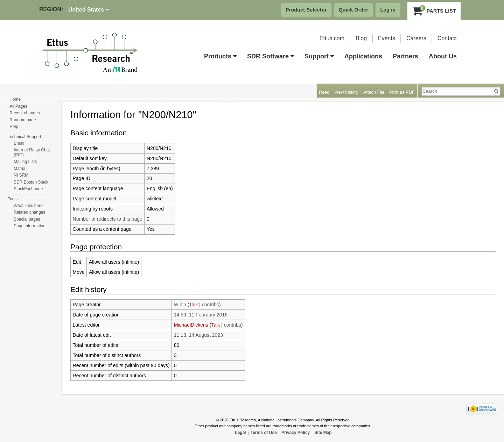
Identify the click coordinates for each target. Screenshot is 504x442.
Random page (23, 120)
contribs (211, 305)
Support (319, 56)
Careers (416, 38)
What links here (28, 206)
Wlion (180, 305)
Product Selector (306, 10)
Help (14, 127)
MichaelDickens (191, 325)
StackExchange (28, 189)
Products (220, 56)
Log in (388, 10)
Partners (405, 56)
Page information (30, 226)
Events (387, 38)
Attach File (374, 92)
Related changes (29, 212)
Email (19, 143)
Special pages (27, 219)
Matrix (19, 169)
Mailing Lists (25, 162)
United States (89, 10)
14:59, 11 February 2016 (201, 315)
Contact (447, 38)
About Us (443, 56)
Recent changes (25, 113)
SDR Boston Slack (31, 182)
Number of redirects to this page (108, 219)
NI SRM (21, 175)
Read (324, 92)
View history (346, 92)
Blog (361, 38)
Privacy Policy (296, 433)
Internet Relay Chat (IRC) (32, 152)
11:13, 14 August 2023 (198, 335)
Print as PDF (402, 92)
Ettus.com (332, 38)
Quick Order (354, 10)
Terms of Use (264, 433)
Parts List (434, 11)
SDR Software (271, 56)
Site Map (323, 433)
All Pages (18, 106)
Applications (363, 56)
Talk (193, 305)
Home (15, 99)
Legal (240, 433)
